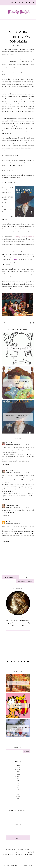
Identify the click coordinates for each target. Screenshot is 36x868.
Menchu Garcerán (13, 471)
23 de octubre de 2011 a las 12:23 (18, 445)
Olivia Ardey (11, 443)
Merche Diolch (13, 865)
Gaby (3, 323)
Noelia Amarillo (12, 522)
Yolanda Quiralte (12, 505)
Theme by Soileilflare (25, 865)
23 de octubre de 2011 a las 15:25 (18, 507)
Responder (6, 465)
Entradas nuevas (10, 577)
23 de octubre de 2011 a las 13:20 (18, 473)
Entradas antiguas (25, 581)
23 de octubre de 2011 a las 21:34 (18, 524)
